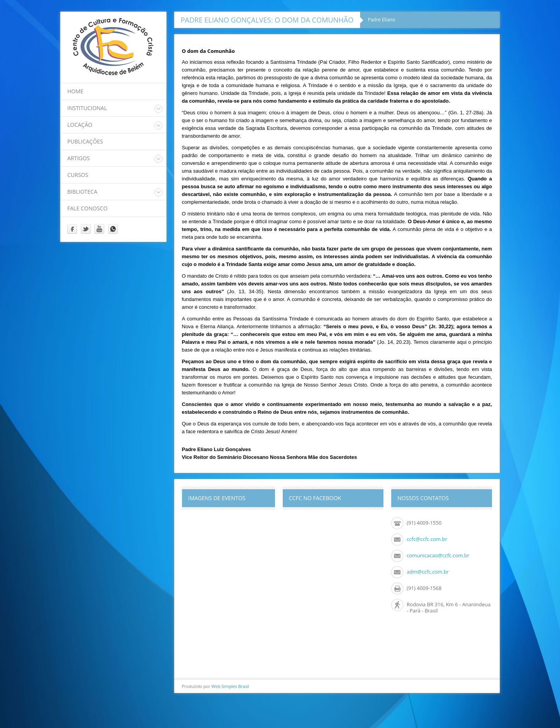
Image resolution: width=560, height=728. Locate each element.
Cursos (78, 175)
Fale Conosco (87, 208)
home (75, 91)
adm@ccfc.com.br (428, 572)
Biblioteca (82, 192)
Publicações (85, 141)
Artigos (79, 158)
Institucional (87, 108)
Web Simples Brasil (230, 686)
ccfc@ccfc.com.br (427, 539)
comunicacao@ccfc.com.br (438, 555)
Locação (80, 125)
